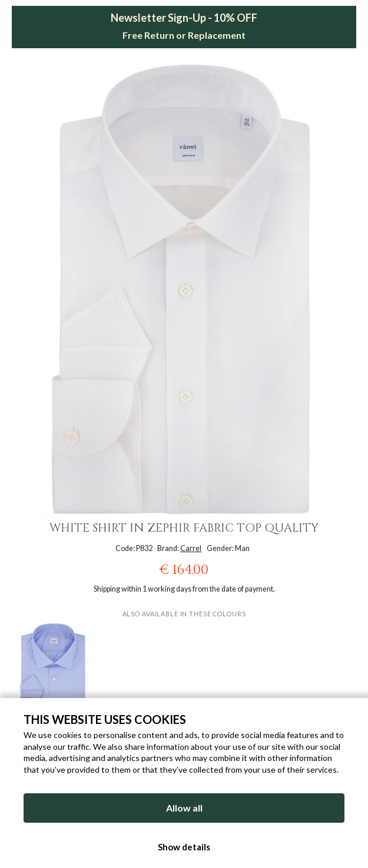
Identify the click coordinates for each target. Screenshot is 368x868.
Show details (184, 847)
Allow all (184, 808)
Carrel (191, 548)
